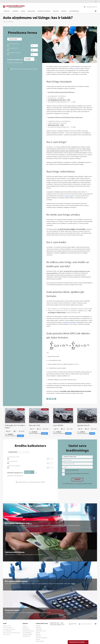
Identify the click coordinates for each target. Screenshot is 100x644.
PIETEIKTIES (7, 11)
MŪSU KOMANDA (40, 641)
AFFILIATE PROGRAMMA (41, 638)
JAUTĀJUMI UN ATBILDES (44, 11)
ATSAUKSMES (39, 629)
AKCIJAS (23, 11)
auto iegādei (76, 68)
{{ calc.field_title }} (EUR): (13, 44)
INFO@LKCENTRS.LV (85, 624)
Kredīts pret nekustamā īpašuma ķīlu (11, 633)
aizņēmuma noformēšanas (70, 322)
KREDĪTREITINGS (27, 636)
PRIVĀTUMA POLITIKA (41, 631)
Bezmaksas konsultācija (78, 642)
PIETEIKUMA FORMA (27, 634)
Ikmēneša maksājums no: (15, 60)
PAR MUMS (56, 11)
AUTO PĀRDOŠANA (74, 11)
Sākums (5, 22)
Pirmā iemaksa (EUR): (12, 48)
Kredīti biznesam (7, 634)
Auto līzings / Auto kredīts (9, 629)
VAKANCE (38, 640)
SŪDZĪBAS (38, 634)
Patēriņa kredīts (7, 626)
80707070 (73, 624)
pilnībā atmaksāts (69, 196)
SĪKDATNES (38, 636)
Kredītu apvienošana (8, 628)
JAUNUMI (11, 22)
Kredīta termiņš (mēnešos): (14, 53)
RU (96, 1)
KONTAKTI (64, 11)
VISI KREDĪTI (15, 11)
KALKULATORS (31, 11)
